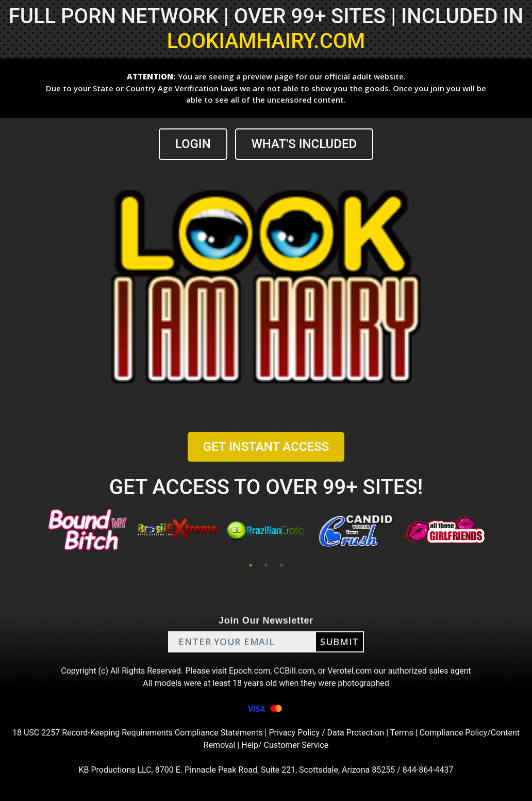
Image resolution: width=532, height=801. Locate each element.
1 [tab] (251, 565)
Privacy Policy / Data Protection (326, 733)
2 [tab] (266, 565)
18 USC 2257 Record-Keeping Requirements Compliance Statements (138, 733)
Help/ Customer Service (285, 745)
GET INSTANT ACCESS (266, 447)
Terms (402, 733)
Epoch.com (250, 671)
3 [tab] (281, 565)
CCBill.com (294, 671)
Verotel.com (350, 671)
